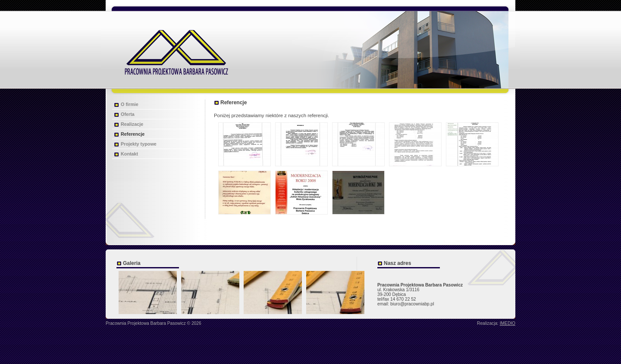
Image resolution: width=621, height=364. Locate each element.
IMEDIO (508, 323)
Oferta (128, 114)
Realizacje (132, 124)
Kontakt (129, 154)
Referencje (133, 134)
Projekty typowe (139, 144)
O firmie (130, 104)
